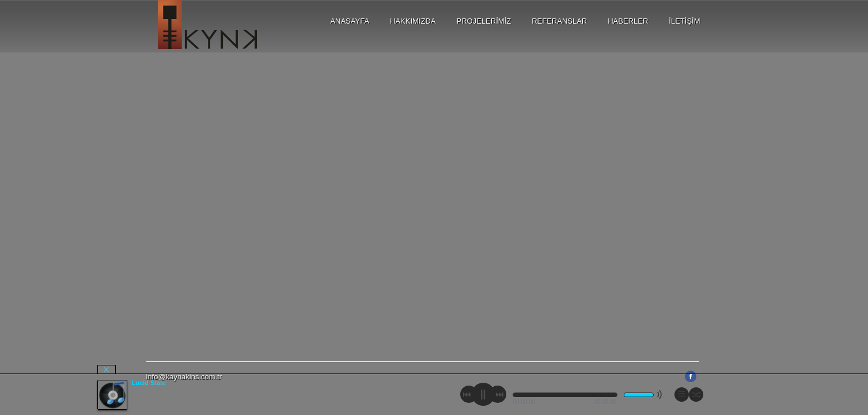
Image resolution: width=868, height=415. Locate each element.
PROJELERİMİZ (484, 21)
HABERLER (628, 21)
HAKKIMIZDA (413, 21)
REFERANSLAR (559, 21)
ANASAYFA (350, 21)
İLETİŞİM (684, 21)
